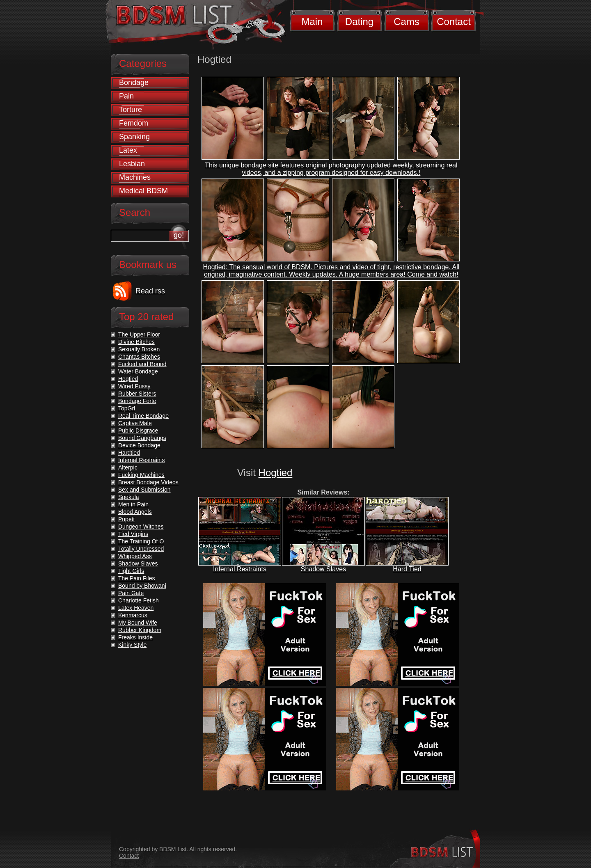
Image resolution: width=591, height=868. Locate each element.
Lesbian (132, 164)
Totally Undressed (141, 549)
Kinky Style (132, 645)
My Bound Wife (138, 623)
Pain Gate (131, 593)
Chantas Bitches (139, 357)
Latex (128, 150)
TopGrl (127, 408)
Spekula (129, 497)
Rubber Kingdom (140, 630)
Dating (359, 22)
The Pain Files (136, 578)
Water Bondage (138, 371)
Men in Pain (133, 504)
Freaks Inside (135, 637)
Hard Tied (407, 569)
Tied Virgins (133, 534)
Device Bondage (139, 445)
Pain (126, 96)
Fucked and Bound (142, 364)
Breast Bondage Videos (148, 482)
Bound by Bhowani (142, 586)
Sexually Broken (139, 349)
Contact (454, 22)
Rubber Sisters (137, 394)
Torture (131, 110)
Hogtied (276, 473)
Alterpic (128, 467)
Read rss (150, 291)
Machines (135, 177)
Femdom (134, 123)
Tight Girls (131, 571)
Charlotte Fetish (139, 600)
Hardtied (129, 453)
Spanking (134, 137)
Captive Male (135, 423)
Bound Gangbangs (142, 438)
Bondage (134, 82)
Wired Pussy (134, 386)
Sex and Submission (144, 490)
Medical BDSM (143, 191)
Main (312, 22)
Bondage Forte (137, 401)
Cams (407, 22)
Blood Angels (135, 512)
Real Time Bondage (143, 416)
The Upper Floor (139, 334)
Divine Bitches (136, 342)
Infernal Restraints (240, 569)
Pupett (126, 519)
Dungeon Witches (141, 527)
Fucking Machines (141, 475)
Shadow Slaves (323, 569)
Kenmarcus (133, 615)
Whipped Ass (135, 556)
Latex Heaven (136, 608)
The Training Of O (141, 541)
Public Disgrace (138, 431)
